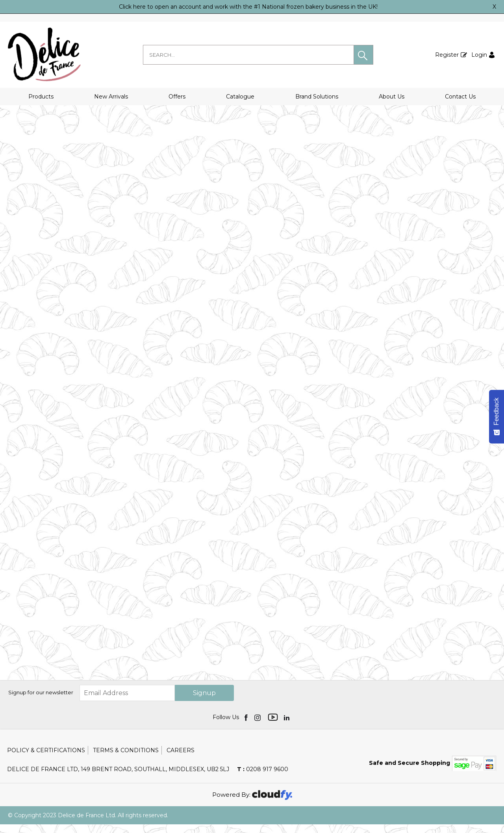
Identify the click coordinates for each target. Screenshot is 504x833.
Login (479, 55)
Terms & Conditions (126, 759)
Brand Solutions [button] (317, 97)
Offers (177, 97)
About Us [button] (392, 97)
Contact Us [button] (460, 97)
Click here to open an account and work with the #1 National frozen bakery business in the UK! (248, 7)
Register (447, 55)
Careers (181, 759)
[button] (363, 55)
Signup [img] (204, 702)
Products (41, 97)
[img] (247, 726)
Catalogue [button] (240, 97)
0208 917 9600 (263, 778)
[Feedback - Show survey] (497, 416)
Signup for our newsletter (41, 701)
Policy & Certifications (46, 759)
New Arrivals (111, 97)
